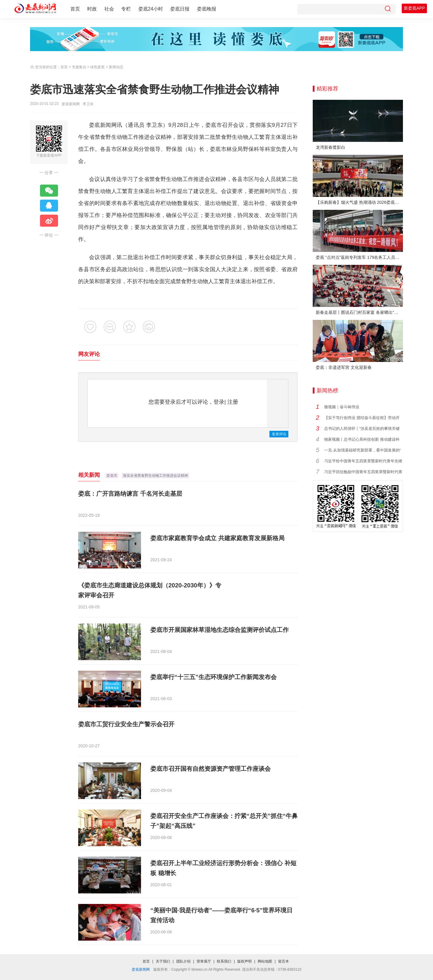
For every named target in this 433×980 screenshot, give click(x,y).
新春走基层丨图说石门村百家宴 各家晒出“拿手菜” (359, 312)
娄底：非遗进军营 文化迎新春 (344, 367)
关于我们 (163, 961)
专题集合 (79, 67)
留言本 (284, 961)
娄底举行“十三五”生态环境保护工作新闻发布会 (213, 677)
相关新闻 (89, 475)
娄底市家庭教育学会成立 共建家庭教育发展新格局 (217, 538)
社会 (109, 9)
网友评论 (89, 354)
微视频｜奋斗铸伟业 (342, 407)
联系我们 (224, 961)
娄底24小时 (151, 9)
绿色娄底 (97, 67)
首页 (75, 9)
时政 (92, 9)
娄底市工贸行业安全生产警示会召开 (126, 724)
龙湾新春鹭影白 (330, 147)
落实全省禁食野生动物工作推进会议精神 (155, 476)
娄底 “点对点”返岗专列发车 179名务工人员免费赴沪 (359, 257)
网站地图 (265, 961)
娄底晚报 (207, 9)
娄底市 (112, 476)
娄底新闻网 (71, 104)
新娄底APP (414, 8)
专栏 (126, 9)
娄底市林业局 (226, 149)
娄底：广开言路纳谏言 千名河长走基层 (130, 494)
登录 (219, 402)
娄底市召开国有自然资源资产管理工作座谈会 (210, 769)
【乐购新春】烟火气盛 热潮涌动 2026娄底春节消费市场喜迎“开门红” (359, 202)
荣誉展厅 (204, 961)
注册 (233, 402)
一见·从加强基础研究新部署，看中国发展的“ (362, 450)
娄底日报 (180, 9)
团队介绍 (183, 961)
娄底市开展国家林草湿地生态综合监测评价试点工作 (220, 630)
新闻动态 (116, 67)
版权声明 (244, 961)
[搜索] (388, 9)
